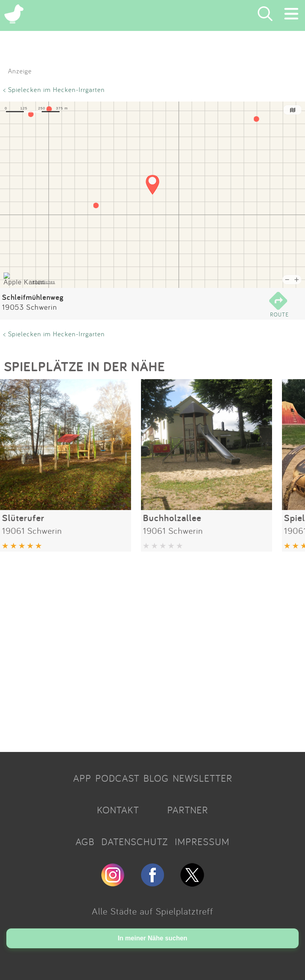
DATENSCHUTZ (135, 842)
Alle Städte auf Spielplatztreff (152, 911)
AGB (85, 842)
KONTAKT (118, 810)
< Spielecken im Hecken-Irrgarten (54, 89)
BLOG (156, 778)
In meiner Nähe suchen (152, 938)
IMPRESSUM (202, 842)
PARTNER (188, 810)
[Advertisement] (152, 649)
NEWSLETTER (203, 778)
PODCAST (117, 778)
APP (82, 778)
